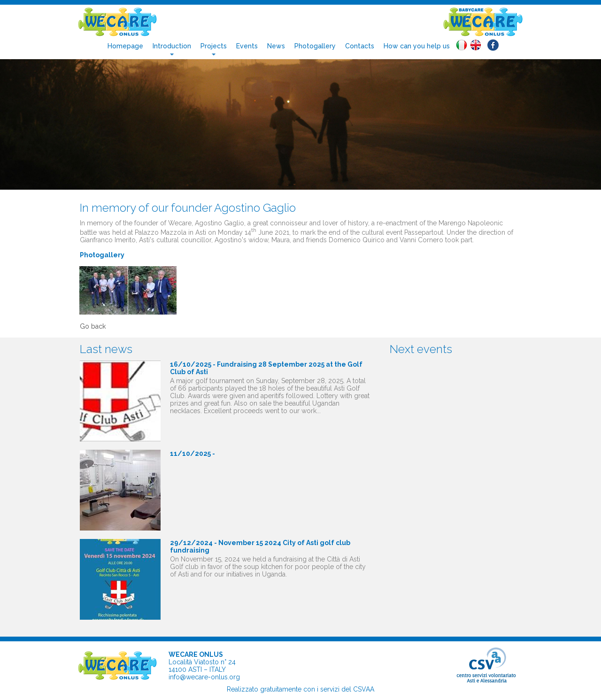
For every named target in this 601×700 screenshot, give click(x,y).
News (276, 46)
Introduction (172, 46)
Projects (214, 46)
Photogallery (315, 46)
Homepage (125, 46)
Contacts (360, 46)
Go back (93, 326)
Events (247, 46)
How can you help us (417, 46)
